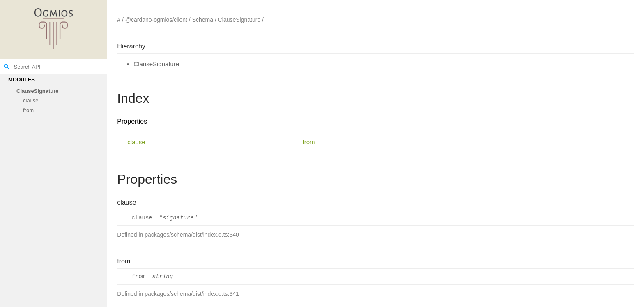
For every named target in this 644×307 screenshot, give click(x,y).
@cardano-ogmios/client (156, 20)
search (7, 67)
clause (31, 101)
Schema (203, 20)
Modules (22, 80)
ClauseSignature (38, 91)
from (28, 110)
